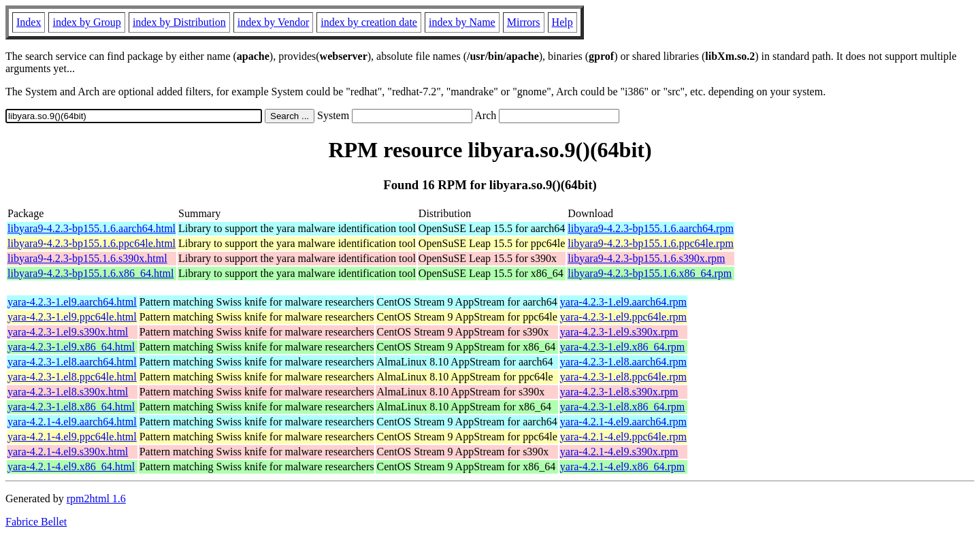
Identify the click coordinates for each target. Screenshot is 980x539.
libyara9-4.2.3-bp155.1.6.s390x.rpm (646, 258)
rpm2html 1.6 (96, 499)
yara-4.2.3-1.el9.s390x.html (68, 332)
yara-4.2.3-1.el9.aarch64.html (72, 302)
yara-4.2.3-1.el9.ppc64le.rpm (623, 317)
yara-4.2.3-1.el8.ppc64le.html (72, 377)
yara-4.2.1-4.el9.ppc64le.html (72, 437)
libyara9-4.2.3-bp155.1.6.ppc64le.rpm (651, 243)
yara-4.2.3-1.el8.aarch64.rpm (623, 362)
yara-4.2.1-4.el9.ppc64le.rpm (623, 437)
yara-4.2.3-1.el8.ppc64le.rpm (623, 377)
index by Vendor (273, 22)
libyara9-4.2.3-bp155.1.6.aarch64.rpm (650, 228)
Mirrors (524, 22)
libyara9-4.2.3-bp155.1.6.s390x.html (87, 258)
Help (562, 22)
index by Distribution (179, 22)
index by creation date (369, 22)
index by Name (462, 22)
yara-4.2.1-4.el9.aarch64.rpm (623, 422)
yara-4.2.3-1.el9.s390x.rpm (619, 332)
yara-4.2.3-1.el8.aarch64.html (72, 362)
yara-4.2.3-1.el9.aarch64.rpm (623, 302)
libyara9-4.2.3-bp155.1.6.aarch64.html (92, 228)
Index (29, 22)
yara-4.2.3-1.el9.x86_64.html (71, 347)
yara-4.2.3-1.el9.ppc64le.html (72, 317)
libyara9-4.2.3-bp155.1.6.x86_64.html (91, 273)
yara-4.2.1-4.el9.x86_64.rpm (623, 467)
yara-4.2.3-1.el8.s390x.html (68, 392)
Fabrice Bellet (36, 522)
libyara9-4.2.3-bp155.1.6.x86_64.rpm (650, 273)
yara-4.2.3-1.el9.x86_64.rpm (623, 347)
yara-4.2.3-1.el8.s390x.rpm (619, 392)
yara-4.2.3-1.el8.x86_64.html (71, 407)
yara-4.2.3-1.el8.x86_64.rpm (623, 407)
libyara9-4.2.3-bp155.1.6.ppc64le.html (92, 243)
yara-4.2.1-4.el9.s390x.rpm (619, 452)
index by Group (86, 22)
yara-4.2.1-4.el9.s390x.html (68, 452)
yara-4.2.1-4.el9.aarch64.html (72, 422)
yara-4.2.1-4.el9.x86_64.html (71, 467)
